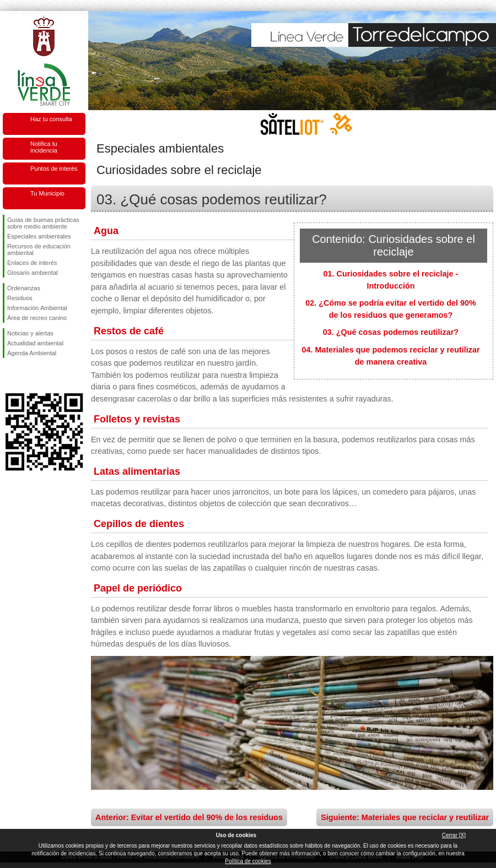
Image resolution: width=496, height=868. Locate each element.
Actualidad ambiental (35, 343)
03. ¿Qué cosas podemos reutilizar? (391, 332)
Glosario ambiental (33, 273)
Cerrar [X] (454, 835)
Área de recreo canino (37, 318)
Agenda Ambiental (32, 353)
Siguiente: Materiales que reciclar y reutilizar (405, 817)
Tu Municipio (47, 193)
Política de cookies (248, 861)
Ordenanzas (24, 288)
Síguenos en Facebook (9, 376)
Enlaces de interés (32, 263)
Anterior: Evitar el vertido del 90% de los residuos (189, 817)
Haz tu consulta (51, 119)
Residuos (20, 298)
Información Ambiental (37, 308)
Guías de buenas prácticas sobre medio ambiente (43, 223)
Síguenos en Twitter (28, 376)
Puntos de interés (54, 169)
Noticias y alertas (30, 333)
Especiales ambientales (39, 236)
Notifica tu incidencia (44, 147)
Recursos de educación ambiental (39, 249)
